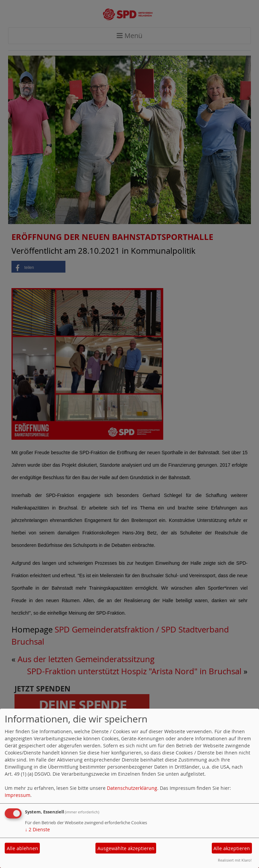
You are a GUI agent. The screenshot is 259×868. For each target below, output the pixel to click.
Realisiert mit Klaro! (235, 860)
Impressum (18, 795)
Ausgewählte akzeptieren (126, 848)
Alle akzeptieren (232, 848)
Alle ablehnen (22, 848)
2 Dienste (37, 829)
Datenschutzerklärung (132, 788)
